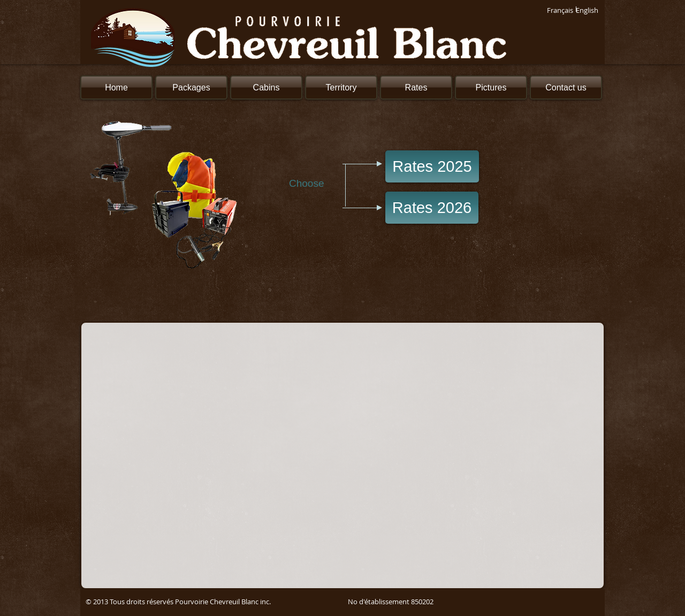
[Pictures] (491, 88)
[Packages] (191, 88)
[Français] (560, 10)
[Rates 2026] (432, 208)
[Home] (116, 88)
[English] (587, 10)
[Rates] (416, 88)
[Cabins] (266, 88)
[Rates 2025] (432, 166)
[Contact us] (566, 88)
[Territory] (341, 88)
